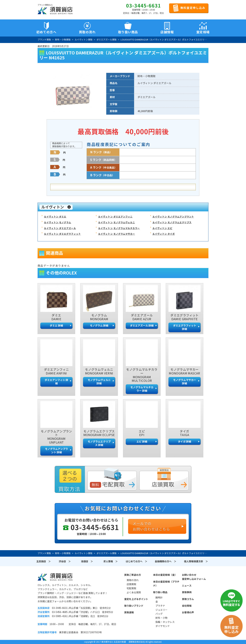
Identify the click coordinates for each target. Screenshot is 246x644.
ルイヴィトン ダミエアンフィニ (115, 217)
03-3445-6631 (143, 6)
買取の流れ (87, 32)
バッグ (159, 614)
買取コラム (188, 599)
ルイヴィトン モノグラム (58, 223)
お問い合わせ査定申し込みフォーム (194, 577)
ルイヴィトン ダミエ (55, 217)
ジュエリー (161, 610)
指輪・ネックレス (165, 622)
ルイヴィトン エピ (162, 228)
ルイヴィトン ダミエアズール (60, 228)
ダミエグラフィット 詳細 (185, 327)
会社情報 (187, 606)
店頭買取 (131, 584)
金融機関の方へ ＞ (166, 561)
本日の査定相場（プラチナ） (166, 584)
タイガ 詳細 (184, 442)
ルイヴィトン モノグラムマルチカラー (119, 228)
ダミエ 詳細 (56, 326)
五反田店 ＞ (44, 561)
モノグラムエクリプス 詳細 (99, 443)
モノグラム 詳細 (99, 326)
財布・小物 (161, 618)
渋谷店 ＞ (65, 561)
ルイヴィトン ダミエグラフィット (62, 234)
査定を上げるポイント (136, 599)
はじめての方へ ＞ (136, 561)
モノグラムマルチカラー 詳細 (142, 389)
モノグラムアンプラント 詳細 (56, 451)
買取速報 (129, 612)
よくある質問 (134, 592)
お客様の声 (188, 612)
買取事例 (187, 592)
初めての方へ (46, 32)
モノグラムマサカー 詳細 (185, 382)
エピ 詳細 (142, 442)
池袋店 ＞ (87, 561)
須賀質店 (55, 577)
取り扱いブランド (134, 606)
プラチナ (160, 606)
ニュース (187, 586)
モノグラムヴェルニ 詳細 (99, 382)
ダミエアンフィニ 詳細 (56, 382)
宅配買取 (131, 588)
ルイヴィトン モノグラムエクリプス (172, 223)
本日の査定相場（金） (165, 575)
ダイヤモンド (163, 626)
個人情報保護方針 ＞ (196, 561)
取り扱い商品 (160, 592)
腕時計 (159, 598)
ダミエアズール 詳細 (142, 326)
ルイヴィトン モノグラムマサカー (117, 234)
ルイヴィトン (53, 207)
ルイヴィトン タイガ (164, 234)
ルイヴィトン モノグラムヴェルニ (117, 223)
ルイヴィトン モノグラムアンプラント (173, 217)
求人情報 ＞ (111, 561)
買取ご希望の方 (133, 575)
